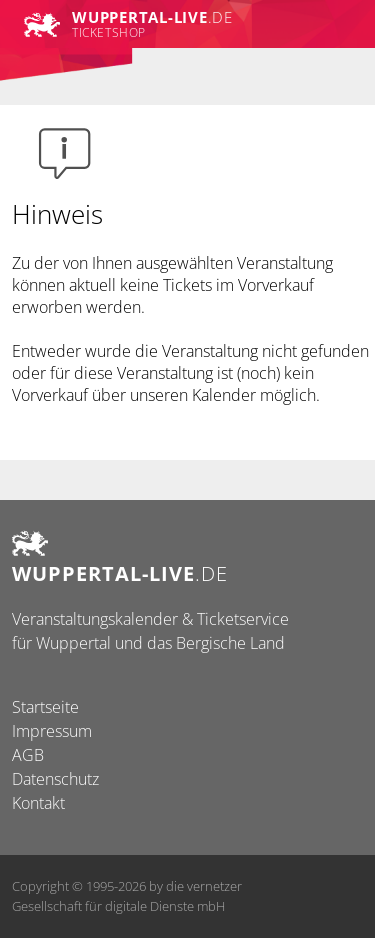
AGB (28, 755)
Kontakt (38, 803)
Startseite (45, 707)
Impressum (52, 731)
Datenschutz (55, 779)
